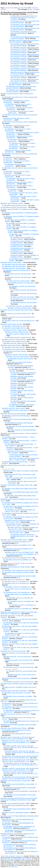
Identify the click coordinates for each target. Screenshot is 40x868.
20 (13, 8)
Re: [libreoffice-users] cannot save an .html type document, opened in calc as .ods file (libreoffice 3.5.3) (20, 757)
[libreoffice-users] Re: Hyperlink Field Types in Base (17, 310)
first (33, 8)
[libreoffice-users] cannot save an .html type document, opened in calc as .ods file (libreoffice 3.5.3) (18, 738)
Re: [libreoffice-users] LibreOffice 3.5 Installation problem (20, 213)
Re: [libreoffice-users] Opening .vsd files (15, 205)
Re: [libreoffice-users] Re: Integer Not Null (18, 337)
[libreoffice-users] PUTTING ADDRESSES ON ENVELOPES (20, 816)
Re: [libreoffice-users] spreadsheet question (16, 805)
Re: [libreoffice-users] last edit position (14, 264)
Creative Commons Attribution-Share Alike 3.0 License (17, 859)
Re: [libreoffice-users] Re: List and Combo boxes (19, 667)
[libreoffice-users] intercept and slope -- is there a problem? (19, 433)
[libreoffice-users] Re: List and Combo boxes (16, 653)
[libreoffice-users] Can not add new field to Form (16, 314)
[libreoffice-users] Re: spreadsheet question (16, 813)
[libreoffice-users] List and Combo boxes (13, 651)
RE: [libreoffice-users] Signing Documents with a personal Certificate (24, 33)
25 (27, 8)
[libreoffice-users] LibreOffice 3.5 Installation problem (17, 209)
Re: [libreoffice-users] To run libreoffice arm (15, 581)
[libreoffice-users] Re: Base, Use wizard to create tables (18, 465)
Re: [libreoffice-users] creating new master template (18, 570)
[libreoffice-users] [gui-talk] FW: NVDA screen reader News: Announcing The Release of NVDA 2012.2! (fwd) (19, 799)
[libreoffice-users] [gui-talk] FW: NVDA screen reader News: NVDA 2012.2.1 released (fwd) (19, 613)
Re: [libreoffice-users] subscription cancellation (17, 693)
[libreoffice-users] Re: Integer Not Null (15, 330)
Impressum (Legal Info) (16, 856)
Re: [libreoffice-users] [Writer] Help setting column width (19, 489)
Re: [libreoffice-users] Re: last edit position (14, 207)
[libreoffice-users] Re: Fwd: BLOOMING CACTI (20, 552)
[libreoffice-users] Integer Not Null (11, 324)
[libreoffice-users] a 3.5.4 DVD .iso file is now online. (17, 563)
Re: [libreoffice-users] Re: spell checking (20, 359)
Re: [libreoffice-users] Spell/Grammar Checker (16, 730)
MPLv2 (11, 861)
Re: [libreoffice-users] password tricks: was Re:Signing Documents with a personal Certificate (24, 18)
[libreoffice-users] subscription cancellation (14, 691)
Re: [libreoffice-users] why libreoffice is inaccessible (20, 788)
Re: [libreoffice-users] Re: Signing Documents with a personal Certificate (25, 45)
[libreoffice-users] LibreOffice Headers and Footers (16, 684)
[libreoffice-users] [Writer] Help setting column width (17, 485)
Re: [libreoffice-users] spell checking (13, 347)
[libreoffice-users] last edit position (11, 262)
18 (8, 8)
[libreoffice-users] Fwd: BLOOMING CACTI (14, 540)
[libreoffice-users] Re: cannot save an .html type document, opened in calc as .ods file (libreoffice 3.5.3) (20, 742)
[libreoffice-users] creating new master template (15, 567)
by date (30, 9)
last (5, 9)
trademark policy (13, 867)
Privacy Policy (4, 856)
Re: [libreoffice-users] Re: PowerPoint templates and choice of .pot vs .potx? (22, 535)
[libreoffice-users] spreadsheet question (13, 803)
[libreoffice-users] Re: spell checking (16, 355)
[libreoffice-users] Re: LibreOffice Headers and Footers (19, 687)
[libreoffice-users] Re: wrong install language (22, 430)
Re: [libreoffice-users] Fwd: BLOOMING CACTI (17, 542)
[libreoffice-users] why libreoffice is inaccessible (15, 781)
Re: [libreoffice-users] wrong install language (16, 416)
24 (24, 8)
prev (36, 8)
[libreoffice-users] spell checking (11, 345)
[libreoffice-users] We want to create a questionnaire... (17, 94)
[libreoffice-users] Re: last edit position (14, 268)
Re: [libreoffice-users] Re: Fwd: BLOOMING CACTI (22, 554)
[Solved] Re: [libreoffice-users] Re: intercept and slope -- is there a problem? (24, 459)
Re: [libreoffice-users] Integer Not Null (14, 326)
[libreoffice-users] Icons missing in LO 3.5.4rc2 (15, 714)
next (2, 9)
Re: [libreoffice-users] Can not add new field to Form (18, 321)
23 (21, 8)
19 (11, 8)
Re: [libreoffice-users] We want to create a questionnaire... (20, 97)
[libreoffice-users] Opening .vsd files (12, 203)
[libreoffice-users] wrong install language (13, 414)
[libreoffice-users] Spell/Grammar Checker (14, 728)
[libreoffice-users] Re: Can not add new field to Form (18, 317)
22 (19, 8)
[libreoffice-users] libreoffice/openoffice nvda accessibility (18, 725)
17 (5, 8)
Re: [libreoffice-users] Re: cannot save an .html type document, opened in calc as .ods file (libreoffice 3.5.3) (21, 764)
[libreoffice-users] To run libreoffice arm (13, 580)
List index (36, 9)
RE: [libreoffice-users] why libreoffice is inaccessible (18, 784)
